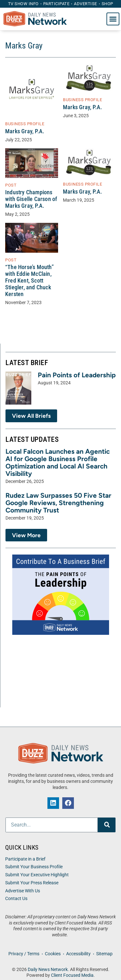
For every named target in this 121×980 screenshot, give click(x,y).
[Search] (107, 825)
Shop (107, 4)
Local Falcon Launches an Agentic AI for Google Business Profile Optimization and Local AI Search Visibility (58, 462)
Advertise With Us (23, 891)
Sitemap (104, 954)
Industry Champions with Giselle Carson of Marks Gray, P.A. (31, 199)
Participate (56, 4)
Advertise (86, 4)
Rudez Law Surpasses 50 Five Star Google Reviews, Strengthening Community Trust (58, 503)
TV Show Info (23, 4)
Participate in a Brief (25, 859)
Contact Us (16, 899)
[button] (113, 19)
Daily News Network (48, 970)
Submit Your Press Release (32, 883)
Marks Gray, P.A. (25, 131)
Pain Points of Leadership (77, 375)
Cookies (53, 954)
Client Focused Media (72, 975)
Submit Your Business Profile (34, 867)
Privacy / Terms (24, 954)
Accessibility (78, 954)
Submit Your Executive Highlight (37, 875)
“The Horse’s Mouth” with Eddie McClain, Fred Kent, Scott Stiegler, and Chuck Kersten (30, 281)
